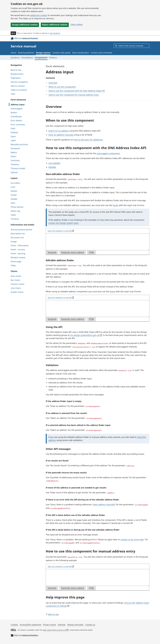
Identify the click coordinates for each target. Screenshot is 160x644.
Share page (16, 261)
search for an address (59, 131)
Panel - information (20, 245)
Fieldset (14, 132)
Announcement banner (21, 230)
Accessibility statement (30, 621)
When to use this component (62, 87)
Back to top (16, 70)
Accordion (15, 183)
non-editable (54, 163)
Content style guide (61, 53)
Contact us (90, 621)
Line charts (16, 288)
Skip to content (18, 86)
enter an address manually (61, 135)
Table (13, 215)
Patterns (53, 58)
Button (14, 112)
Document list (17, 237)
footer (116, 205)
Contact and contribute (101, 53)
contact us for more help (132, 537)
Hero (13, 203)
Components (41, 58)
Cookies (14, 621)
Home (13, 53)
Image (14, 241)
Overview (53, 83)
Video (13, 265)
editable (52, 167)
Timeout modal (18, 168)
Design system (43, 53)
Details (14, 191)
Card (13, 187)
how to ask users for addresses (88, 140)
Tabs (13, 94)
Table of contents (19, 90)
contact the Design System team (64, 223)
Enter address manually (104, 502)
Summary (15, 160)
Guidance (15, 58)
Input (13, 136)
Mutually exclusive (19, 144)
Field (13, 128)
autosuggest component (108, 153)
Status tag (15, 211)
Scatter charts (17, 292)
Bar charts (15, 280)
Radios (14, 152)
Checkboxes (16, 116)
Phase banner (17, 207)
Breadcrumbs (17, 74)
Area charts (16, 276)
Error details (16, 120)
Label (13, 140)
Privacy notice (49, 621)
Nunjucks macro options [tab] (73, 252)
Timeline (15, 219)
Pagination (16, 78)
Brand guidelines (26, 53)
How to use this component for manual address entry (74, 95)
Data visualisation (81, 53)
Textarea (15, 164)
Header (14, 199)
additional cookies (39, 15)
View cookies (77, 24)
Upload (14, 172)
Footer (14, 195)
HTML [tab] (92, 252)
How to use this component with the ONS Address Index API (77, 91)
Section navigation (19, 82)
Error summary (18, 124)
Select (13, 156)
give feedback (55, 33)
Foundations (27, 58)
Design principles (75, 621)
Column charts (17, 284)
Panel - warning (18, 253)
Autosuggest (17, 108)
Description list (18, 234)
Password (15, 148)
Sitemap (62, 621)
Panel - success (18, 249)
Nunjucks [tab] (53, 252)
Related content (18, 257)
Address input (18, 105)
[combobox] (132, 46)
